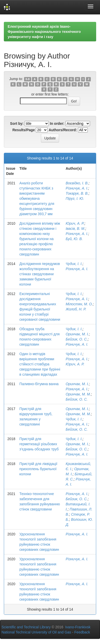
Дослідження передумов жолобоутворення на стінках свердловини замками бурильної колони (40, 274)
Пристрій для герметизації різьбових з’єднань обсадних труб (39, 444)
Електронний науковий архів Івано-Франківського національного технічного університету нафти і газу (44, 32)
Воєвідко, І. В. (77, 183)
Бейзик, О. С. (77, 339)
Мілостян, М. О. (79, 304)
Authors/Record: (63, 130)
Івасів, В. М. (76, 229)
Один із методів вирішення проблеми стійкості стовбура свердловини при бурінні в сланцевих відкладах (40, 364)
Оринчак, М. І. (77, 334)
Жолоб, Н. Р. (76, 309)
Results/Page (24, 130)
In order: (57, 124)
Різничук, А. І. (77, 188)
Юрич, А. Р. (75, 223)
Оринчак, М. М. (78, 394)
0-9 (27, 79)
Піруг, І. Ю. (75, 198)
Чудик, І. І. (74, 264)
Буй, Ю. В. (74, 239)
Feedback (82, 632)
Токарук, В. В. (77, 193)
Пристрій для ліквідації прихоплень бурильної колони (38, 469)
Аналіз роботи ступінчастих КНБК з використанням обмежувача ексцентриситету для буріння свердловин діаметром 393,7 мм (37, 198)
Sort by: (17, 124)
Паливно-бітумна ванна (39, 384)
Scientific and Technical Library (26, 627)
